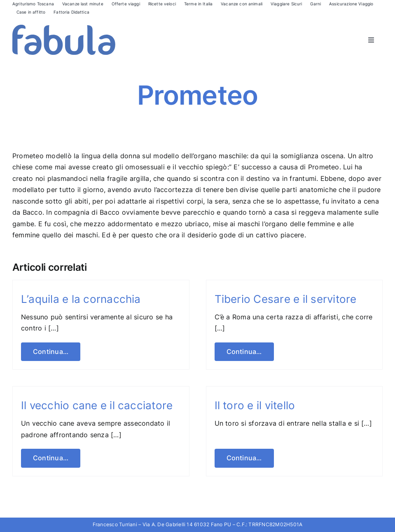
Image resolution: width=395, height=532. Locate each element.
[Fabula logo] (64, 28)
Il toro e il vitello (255, 405)
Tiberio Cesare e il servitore (286, 299)
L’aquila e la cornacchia (81, 299)
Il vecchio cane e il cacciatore (97, 405)
